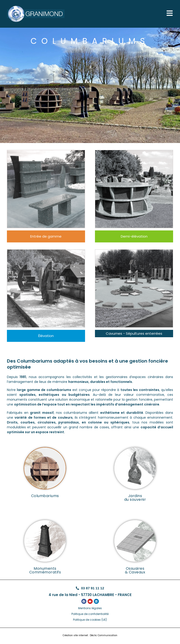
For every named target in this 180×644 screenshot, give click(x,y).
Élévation (46, 336)
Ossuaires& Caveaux (135, 570)
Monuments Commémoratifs (45, 570)
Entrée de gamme (46, 236)
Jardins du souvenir (135, 498)
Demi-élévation (134, 236)
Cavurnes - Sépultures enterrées (134, 333)
